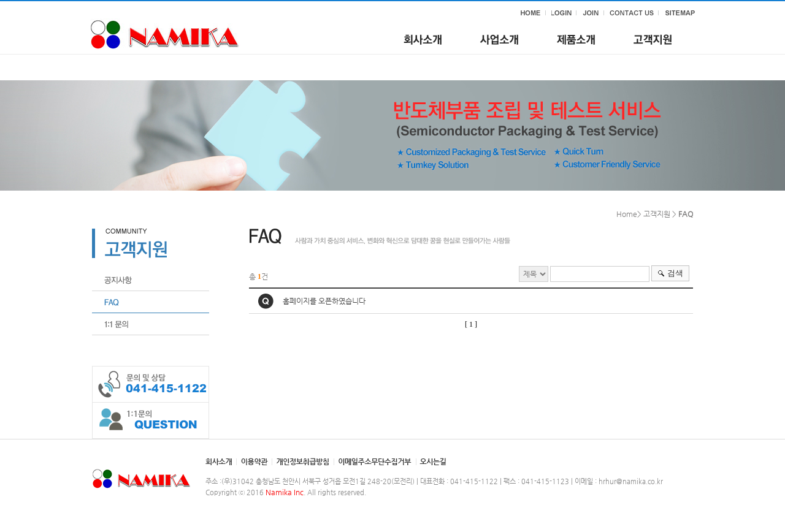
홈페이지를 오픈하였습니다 (324, 301)
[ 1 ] (471, 324)
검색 (675, 273)
